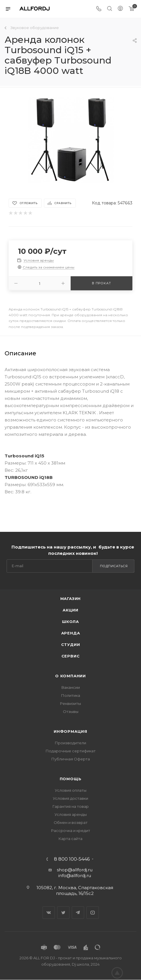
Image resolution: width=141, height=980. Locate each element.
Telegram (78, 913)
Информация (70, 731)
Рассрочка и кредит (71, 831)
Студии (71, 645)
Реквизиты (70, 703)
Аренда (71, 633)
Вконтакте (49, 913)
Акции (70, 610)
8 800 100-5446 (72, 859)
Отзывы (71, 711)
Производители (70, 743)
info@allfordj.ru (75, 876)
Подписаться (114, 566)
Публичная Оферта (71, 759)
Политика (71, 695)
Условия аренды (71, 814)
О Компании (70, 676)
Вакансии (71, 687)
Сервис (71, 656)
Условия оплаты (71, 790)
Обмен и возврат (71, 822)
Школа (70, 622)
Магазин (71, 599)
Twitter (63, 913)
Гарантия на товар (71, 806)
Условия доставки (70, 798)
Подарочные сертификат (71, 751)
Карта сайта (70, 839)
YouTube (93, 913)
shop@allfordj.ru (75, 870)
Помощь (71, 779)
